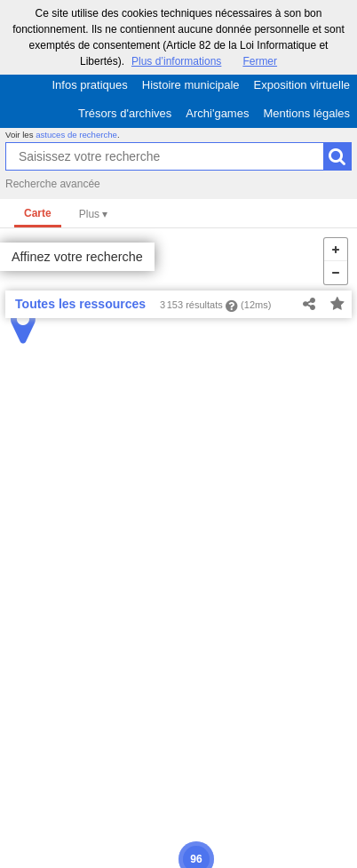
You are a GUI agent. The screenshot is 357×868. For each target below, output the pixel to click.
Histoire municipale (191, 85)
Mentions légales (306, 113)
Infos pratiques (90, 85)
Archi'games (217, 113)
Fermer (260, 61)
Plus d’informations (176, 61)
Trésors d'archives (125, 113)
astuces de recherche (76, 135)
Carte (38, 213)
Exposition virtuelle (302, 85)
